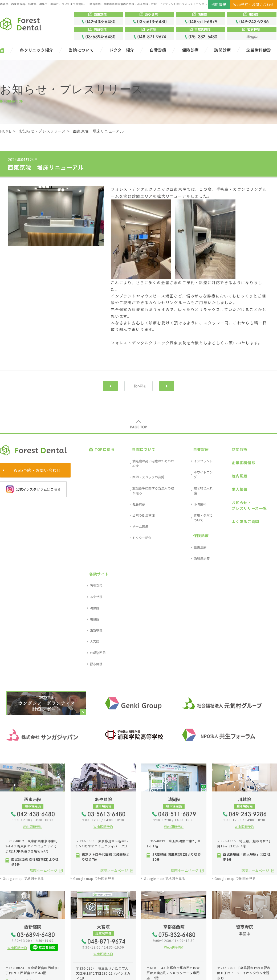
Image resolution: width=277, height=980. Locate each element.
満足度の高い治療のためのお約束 (143, 452)
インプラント (190, 452)
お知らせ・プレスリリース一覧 (233, 476)
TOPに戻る (99, 446)
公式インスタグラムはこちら (33, 489)
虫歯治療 (187, 494)
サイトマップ (12, 972)
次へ (167, 386)
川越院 (266, 471)
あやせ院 (267, 459)
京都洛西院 (269, 490)
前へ (110, 386)
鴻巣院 (266, 465)
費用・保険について (195, 478)
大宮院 (266, 484)
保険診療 (190, 50)
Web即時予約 (33, 660)
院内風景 (224, 459)
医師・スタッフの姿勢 (135, 459)
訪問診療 (223, 50)
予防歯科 (187, 471)
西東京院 (267, 452)
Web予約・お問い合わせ (254, 4)
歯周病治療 (188, 500)
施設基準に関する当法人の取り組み (145, 465)
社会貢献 (125, 471)
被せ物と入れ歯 (192, 465)
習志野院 (267, 497)
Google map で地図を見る (23, 711)
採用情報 (219, 4)
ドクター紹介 (122, 50)
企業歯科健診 (259, 50)
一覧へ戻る (139, 386)
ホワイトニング (192, 459)
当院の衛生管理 (130, 478)
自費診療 (158, 50)
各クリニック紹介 (36, 50)
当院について (81, 50)
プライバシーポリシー (45, 972)
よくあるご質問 (229, 486)
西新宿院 (267, 478)
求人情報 (224, 466)
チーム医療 (127, 484)
